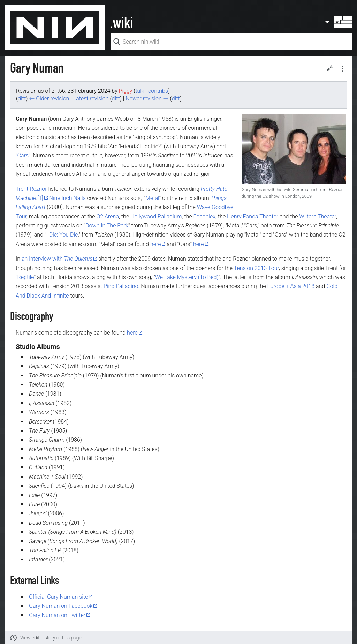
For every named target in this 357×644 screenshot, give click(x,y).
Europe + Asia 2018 (291, 286)
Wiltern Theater (318, 216)
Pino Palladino (121, 286)
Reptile (26, 277)
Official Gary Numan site (58, 597)
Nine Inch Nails (67, 198)
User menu (339, 22)
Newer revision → (147, 99)
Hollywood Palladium (156, 216)
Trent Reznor (31, 189)
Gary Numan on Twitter (57, 615)
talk (140, 91)
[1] (40, 198)
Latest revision (91, 99)
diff (22, 99)
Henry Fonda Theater (253, 216)
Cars (23, 155)
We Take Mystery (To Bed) (187, 277)
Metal (152, 198)
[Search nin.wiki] (231, 42)
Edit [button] (329, 68)
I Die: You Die (62, 235)
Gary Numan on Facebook (61, 606)
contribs (158, 91)
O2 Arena (108, 216)
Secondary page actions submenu (343, 69)
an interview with (57, 259)
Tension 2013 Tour (256, 268)
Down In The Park (107, 226)
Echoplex (204, 216)
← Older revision (49, 99)
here (156, 244)
